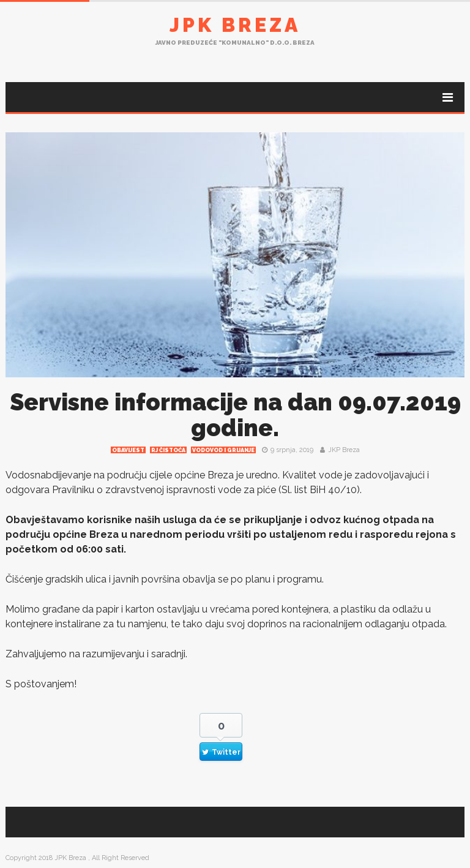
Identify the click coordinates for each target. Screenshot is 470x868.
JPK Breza (235, 25)
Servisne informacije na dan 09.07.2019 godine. (235, 415)
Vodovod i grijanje (223, 450)
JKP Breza (344, 450)
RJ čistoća (168, 450)
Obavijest (128, 450)
